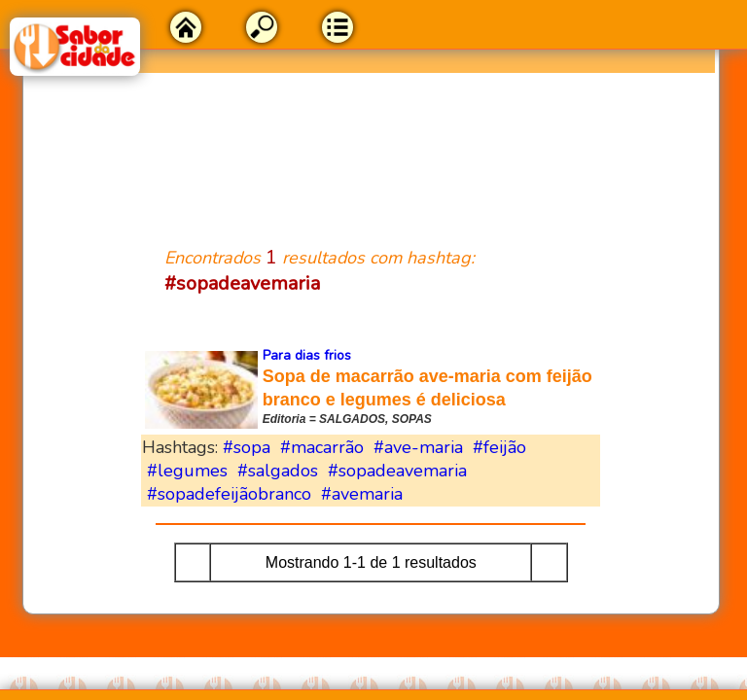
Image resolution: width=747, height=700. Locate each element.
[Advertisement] (371, 148)
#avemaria (362, 494)
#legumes (187, 471)
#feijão (499, 447)
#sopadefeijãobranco (229, 494)
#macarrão (322, 447)
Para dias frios (307, 355)
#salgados (278, 471)
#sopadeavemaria (397, 471)
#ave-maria (418, 447)
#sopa (247, 447)
